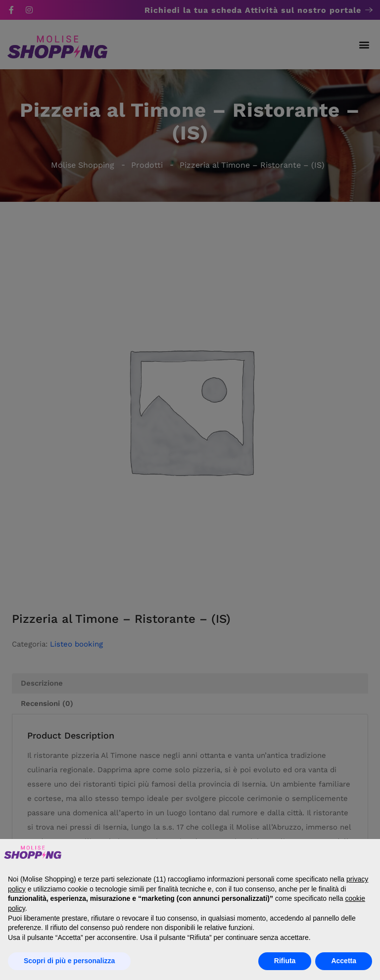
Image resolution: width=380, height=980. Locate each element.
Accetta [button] (344, 961)
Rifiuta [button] (285, 961)
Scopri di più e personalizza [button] (69, 961)
